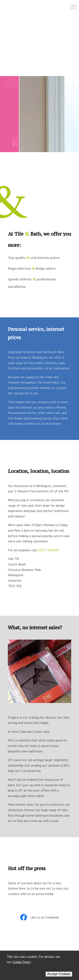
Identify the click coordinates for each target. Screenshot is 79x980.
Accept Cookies (59, 974)
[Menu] (40, 9)
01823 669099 (48, 550)
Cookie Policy (21, 962)
